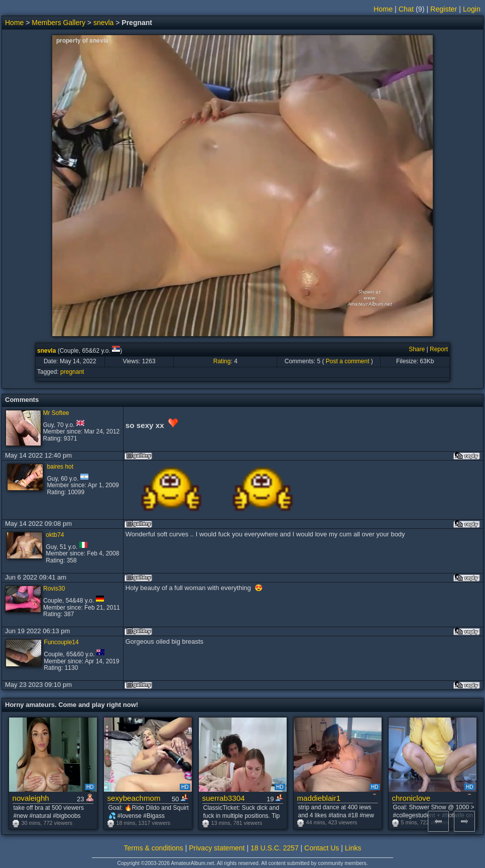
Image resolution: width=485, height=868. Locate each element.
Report (439, 349)
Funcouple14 (61, 642)
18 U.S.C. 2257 (275, 848)
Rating (222, 361)
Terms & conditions (154, 848)
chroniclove (411, 798)
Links (353, 848)
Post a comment (348, 361)
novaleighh (31, 798)
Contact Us (322, 848)
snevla (103, 23)
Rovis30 (54, 589)
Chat (406, 9)
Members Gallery (58, 23)
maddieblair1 (319, 798)
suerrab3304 (224, 798)
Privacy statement (217, 848)
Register (444, 9)
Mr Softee (56, 413)
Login (472, 9)
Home (383, 9)
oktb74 (55, 535)
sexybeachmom (134, 798)
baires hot (60, 467)
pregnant (72, 372)
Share (417, 349)
